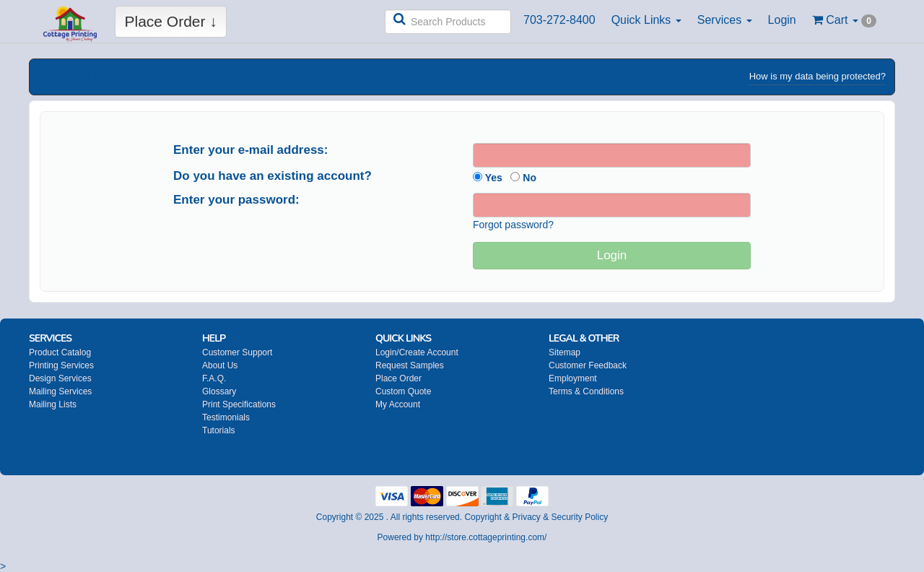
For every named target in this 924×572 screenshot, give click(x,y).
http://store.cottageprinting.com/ (486, 537)
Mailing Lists (53, 404)
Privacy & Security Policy (560, 517)
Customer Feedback (588, 365)
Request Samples (410, 365)
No (523, 178)
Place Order (398, 378)
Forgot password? (513, 225)
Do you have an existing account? (273, 176)
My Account (398, 404)
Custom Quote (403, 391)
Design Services (60, 378)
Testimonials (226, 417)
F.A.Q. (214, 378)
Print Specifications (239, 404)
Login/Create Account (417, 352)
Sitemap (565, 352)
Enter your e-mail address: (250, 150)
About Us (220, 365)
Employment (573, 378)
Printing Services (61, 365)
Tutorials (219, 430)
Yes (488, 178)
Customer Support (237, 352)
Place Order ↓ (170, 21)
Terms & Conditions (586, 391)
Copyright (483, 517)
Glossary (219, 391)
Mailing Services (60, 391)
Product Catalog (60, 352)
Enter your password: (236, 200)
